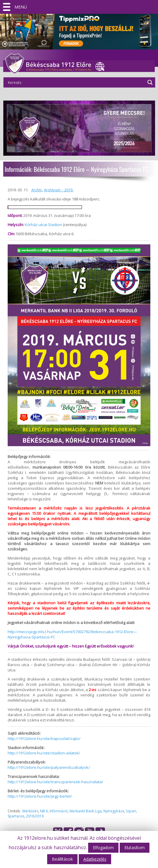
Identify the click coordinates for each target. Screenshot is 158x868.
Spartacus (16, 816)
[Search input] (76, 82)
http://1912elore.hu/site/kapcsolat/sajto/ (44, 738)
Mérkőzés (30, 811)
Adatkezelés (95, 859)
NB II (44, 811)
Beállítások (62, 859)
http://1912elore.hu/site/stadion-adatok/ (44, 753)
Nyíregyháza (114, 811)
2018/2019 (35, 816)
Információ (59, 811)
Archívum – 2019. (59, 190)
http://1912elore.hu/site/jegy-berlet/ (40, 796)
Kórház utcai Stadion (43, 225)
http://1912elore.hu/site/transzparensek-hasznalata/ (55, 782)
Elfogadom (103, 848)
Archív (37, 190)
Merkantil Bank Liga (86, 811)
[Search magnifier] (150, 82)
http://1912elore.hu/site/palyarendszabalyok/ (49, 767)
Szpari (131, 811)
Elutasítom (135, 848)
